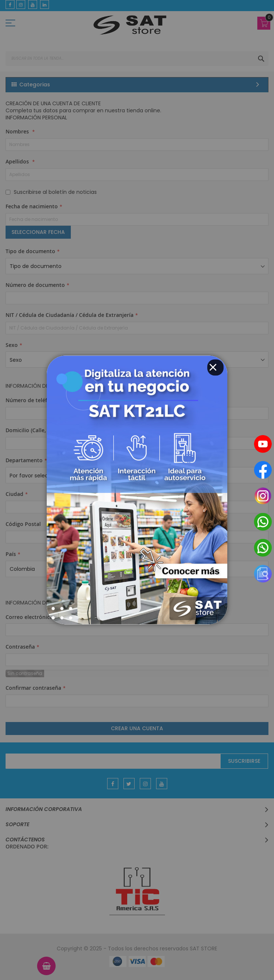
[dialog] (137, 490)
